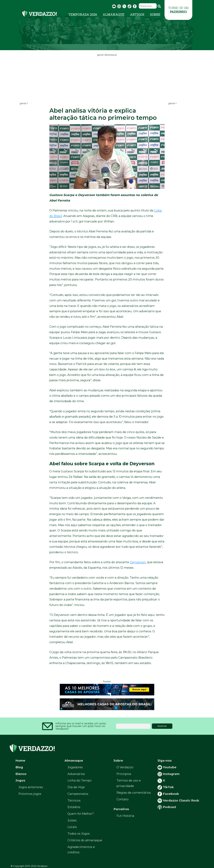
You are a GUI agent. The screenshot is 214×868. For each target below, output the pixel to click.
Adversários (76, 774)
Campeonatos (78, 794)
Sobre (155, 14)
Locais (72, 827)
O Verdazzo (125, 767)
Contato (123, 799)
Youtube (167, 767)
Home (20, 760)
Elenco (21, 774)
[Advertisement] (107, 78)
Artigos (137, 14)
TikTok (166, 787)
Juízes (72, 820)
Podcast (167, 807)
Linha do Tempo (80, 780)
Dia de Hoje (76, 787)
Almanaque (114, 14)
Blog (19, 767)
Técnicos (74, 800)
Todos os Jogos (79, 833)
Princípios (124, 774)
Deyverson (138, 562)
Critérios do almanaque (85, 840)
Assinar (162, 726)
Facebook (168, 794)
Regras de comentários (134, 793)
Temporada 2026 (83, 14)
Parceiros (121, 809)
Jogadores (75, 767)
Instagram (169, 774)
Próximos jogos (30, 794)
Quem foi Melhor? (81, 814)
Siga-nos (165, 760)
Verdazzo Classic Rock (178, 800)
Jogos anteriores (31, 787)
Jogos (20, 780)
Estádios (74, 807)
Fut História (125, 816)
